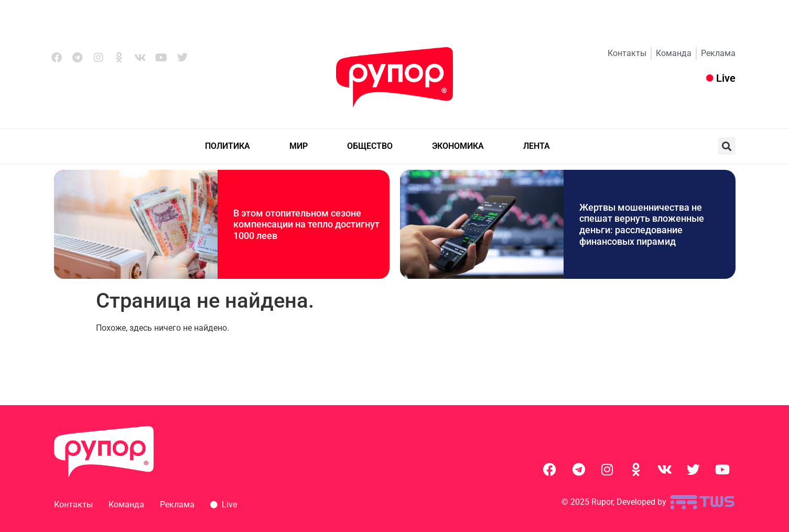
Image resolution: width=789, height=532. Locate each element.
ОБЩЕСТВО (370, 146)
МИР (299, 146)
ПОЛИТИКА (228, 146)
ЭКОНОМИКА (458, 146)
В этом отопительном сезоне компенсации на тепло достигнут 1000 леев (306, 224)
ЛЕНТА (537, 146)
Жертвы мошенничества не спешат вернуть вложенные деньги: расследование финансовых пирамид (642, 224)
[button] (727, 146)
